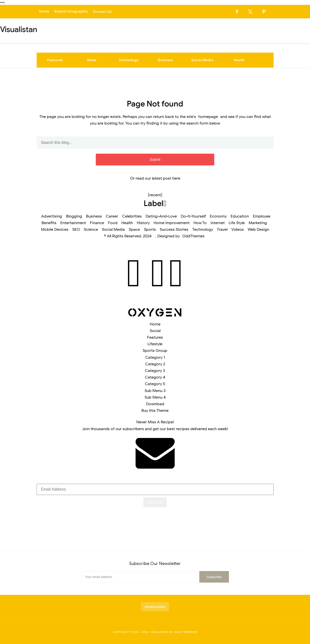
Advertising (52, 216)
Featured (55, 60)
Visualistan (159, 632)
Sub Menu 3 (155, 391)
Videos (238, 230)
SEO (76, 230)
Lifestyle (155, 344)
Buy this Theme (155, 411)
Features (155, 337)
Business (165, 60)
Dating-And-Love (161, 216)
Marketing (258, 223)
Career (112, 216)
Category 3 (155, 371)
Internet (218, 223)
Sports (150, 230)
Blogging (74, 216)
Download (155, 404)
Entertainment (73, 223)
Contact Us (102, 12)
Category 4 (155, 377)
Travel (222, 230)
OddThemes (193, 236)
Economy (218, 216)
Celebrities (132, 216)
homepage (208, 117)
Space (134, 230)
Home (44, 12)
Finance (97, 223)
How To (200, 223)
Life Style (237, 223)
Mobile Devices (55, 230)
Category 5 (155, 384)
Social (155, 331)
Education (240, 216)
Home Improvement (172, 223)
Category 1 (155, 357)
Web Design (258, 230)
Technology (129, 60)
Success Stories (174, 230)
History (143, 223)
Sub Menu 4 (155, 397)
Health (239, 60)
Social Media (202, 60)
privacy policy (155, 607)
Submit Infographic (71, 12)
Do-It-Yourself (193, 216)
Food (113, 223)
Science (91, 230)
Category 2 (155, 364)
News (92, 60)
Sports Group (155, 351)
